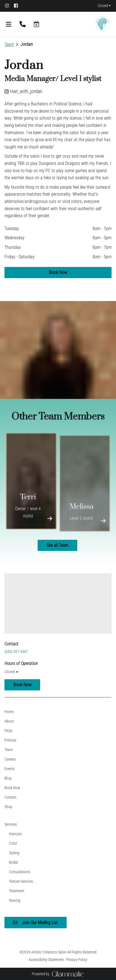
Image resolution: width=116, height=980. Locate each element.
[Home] (9, 712)
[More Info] (50, 520)
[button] (37, 24)
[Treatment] (17, 891)
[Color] (13, 843)
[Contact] (10, 797)
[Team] (9, 750)
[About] (9, 721)
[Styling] (14, 853)
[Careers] (10, 759)
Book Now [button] (58, 272)
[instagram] (9, 6)
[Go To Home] (103, 24)
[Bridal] (13, 862)
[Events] (9, 769)
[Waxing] (15, 900)
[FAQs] (8, 731)
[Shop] (8, 807)
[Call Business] (23, 24)
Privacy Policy (77, 960)
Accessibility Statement (46, 960)
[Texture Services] (21, 881)
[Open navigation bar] (9, 24)
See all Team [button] (57, 545)
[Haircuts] (15, 834)
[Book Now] (12, 788)
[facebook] (18, 6)
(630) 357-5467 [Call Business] (16, 652)
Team (9, 44)
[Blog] (8, 778)
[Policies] (10, 740)
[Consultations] (20, 872)
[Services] (11, 824)
